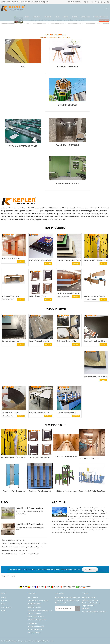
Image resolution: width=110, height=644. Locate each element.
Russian (87, 587)
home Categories (100, 17)
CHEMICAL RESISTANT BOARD (23, 146)
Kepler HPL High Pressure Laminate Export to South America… (21, 554)
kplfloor (14, 576)
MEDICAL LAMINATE (34, 614)
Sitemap (3, 610)
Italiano (47, 587)
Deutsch (23, 587)
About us (37, 17)
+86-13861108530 (9, 2)
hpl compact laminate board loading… (14, 540)
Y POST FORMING (7, 416)
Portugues (55, 587)
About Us (71, 2)
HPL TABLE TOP (33, 598)
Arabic (80, 587)
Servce (66, 17)
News (57, 17)
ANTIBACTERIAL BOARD (35, 630)
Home (27, 17)
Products (47, 17)
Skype (108, 2)
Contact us (85, 17)
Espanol (31, 587)
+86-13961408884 (24, 2)
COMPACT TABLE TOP (68, 66)
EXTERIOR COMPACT (68, 105)
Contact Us (79, 2)
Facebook (92, 2)
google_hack (90, 606)
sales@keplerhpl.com (42, 2)
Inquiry (86, 2)
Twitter (95, 2)
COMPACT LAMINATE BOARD (37, 620)
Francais (39, 587)
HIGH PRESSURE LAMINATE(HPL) (38, 601)
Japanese (65, 587)
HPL (23, 67)
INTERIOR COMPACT (34, 604)
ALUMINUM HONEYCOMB (68, 145)
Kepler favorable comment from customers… (16, 550)
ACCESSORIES (32, 623)
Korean (73, 587)
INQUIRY (21, 262)
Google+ (99, 2)
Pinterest (105, 2)
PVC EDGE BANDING (34, 633)
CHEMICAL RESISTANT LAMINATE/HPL (40, 610)
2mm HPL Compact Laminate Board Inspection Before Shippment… (23, 547)
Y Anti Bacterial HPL (8, 299)
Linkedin (102, 2)
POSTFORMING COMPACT (36, 617)
